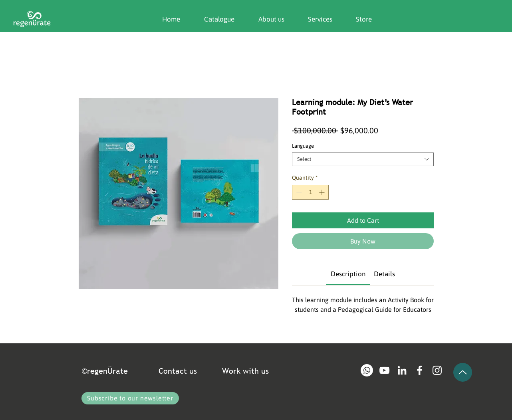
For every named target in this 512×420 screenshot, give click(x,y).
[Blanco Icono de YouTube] (384, 370)
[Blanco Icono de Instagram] (437, 370)
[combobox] (363, 159)
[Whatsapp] (367, 370)
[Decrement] (298, 192)
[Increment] (322, 192)
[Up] (463, 372)
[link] (348, 274)
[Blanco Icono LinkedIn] (402, 370)
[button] (265, 19)
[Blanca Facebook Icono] (420, 370)
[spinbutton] (310, 192)
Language (303, 146)
